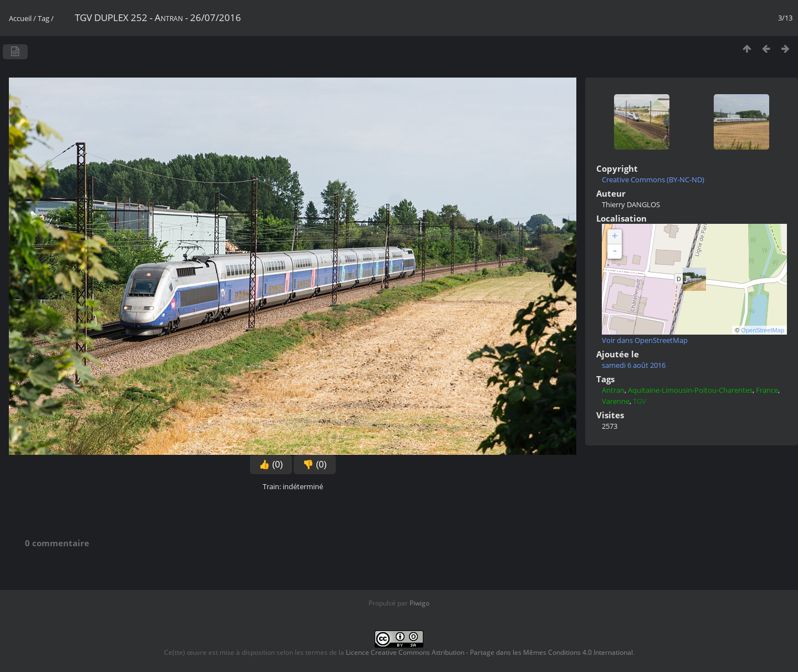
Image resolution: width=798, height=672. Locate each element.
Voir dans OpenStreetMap (645, 340)
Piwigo (420, 603)
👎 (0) (315, 465)
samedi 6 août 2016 (634, 365)
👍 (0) (271, 465)
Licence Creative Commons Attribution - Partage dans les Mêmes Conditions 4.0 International (489, 652)
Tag (44, 18)
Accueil (20, 18)
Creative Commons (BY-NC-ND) (653, 179)
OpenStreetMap (763, 330)
